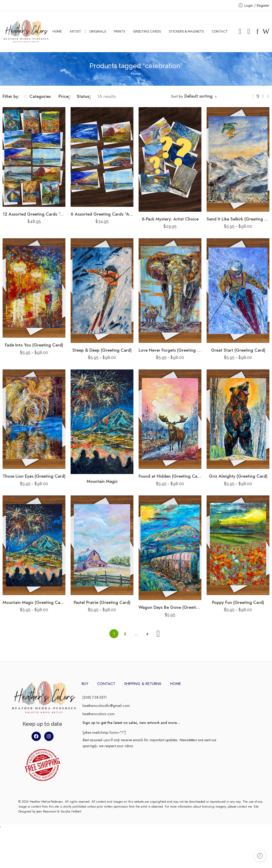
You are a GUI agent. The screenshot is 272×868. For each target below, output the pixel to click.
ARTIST (75, 31)
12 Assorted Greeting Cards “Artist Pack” (34, 214)
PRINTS (120, 31)
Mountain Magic (102, 481)
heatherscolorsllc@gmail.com (106, 705)
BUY (85, 684)
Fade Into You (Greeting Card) (34, 345)
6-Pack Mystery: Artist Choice (170, 219)
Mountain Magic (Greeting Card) (34, 602)
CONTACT (220, 31)
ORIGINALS (98, 31)
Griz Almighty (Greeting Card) (238, 476)
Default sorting (198, 96)
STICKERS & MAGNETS (186, 31)
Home (136, 73)
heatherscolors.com (99, 714)
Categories (37, 96)
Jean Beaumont (46, 811)
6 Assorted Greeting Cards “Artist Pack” (102, 214)
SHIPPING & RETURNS (143, 684)
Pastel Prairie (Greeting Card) (102, 602)
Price (64, 96)
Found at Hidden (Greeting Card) (170, 476)
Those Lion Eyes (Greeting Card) (34, 476)
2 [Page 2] (125, 634)
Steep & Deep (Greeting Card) (102, 350)
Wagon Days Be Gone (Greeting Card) (170, 607)
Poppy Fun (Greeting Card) (238, 602)
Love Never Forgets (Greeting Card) (170, 350)
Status (84, 96)
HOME (57, 31)
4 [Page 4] (147, 634)
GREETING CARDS (147, 31)
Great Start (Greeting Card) (238, 350)
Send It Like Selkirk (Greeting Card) (238, 219)
